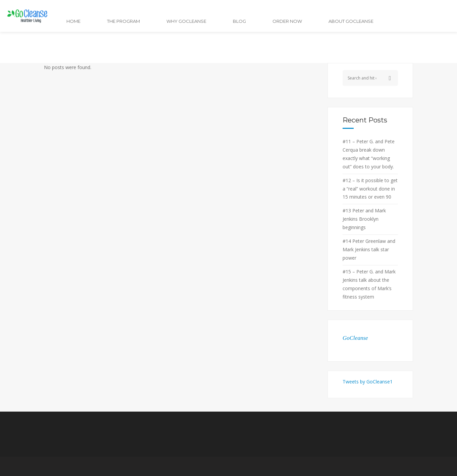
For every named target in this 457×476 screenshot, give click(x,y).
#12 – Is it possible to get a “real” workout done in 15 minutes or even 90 (370, 189)
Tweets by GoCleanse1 (368, 382)
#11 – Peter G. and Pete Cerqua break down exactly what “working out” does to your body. (369, 154)
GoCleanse (355, 338)
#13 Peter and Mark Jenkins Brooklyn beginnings (364, 219)
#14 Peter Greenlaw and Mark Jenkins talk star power (369, 249)
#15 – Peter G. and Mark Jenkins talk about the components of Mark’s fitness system (369, 284)
